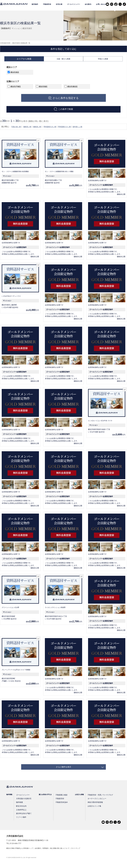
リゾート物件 (21, 822)
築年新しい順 (89, 130)
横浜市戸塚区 (15, 88)
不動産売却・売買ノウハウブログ (97, 800)
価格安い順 (30, 130)
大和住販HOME (5, 43)
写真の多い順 (17, 130)
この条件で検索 (66, 112)
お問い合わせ (101, 4)
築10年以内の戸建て (23, 819)
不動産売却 (47, 4)
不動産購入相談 (60, 800)
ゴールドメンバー (74, 4)
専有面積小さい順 (73, 130)
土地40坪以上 (21, 815)
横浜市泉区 (15, 74)
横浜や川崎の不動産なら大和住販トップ (22, 853)
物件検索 (19, 808)
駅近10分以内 (21, 811)
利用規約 (51, 853)
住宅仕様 (59, 4)
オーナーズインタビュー (94, 804)
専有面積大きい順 (56, 130)
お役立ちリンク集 (92, 811)
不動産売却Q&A (60, 808)
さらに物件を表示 (63, 771)
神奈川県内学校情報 (92, 808)
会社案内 (88, 4)
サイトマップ (86, 853)
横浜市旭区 (43, 88)
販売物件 (35, 4)
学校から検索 (103, 60)
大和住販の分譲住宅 (23, 804)
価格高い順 (41, 130)
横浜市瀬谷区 (72, 88)
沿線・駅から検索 (63, 60)
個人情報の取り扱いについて (68, 853)
